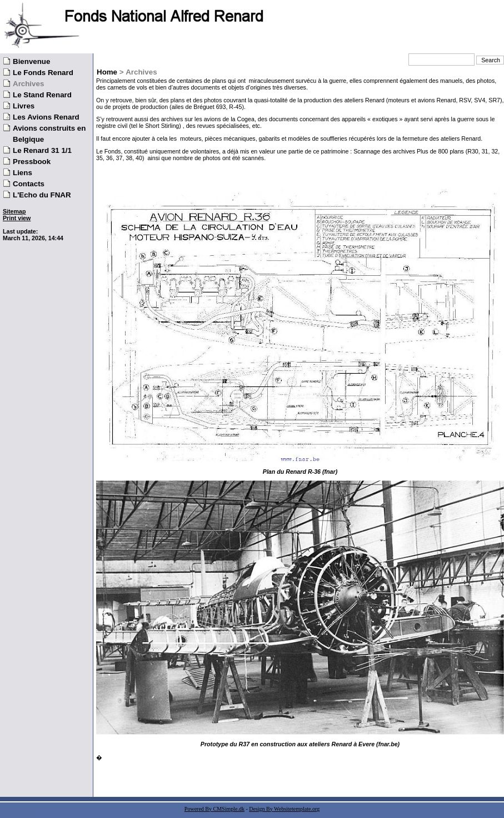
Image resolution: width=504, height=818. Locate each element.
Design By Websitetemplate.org (284, 809)
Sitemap (14, 211)
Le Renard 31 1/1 (42, 150)
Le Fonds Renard (43, 73)
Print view (17, 218)
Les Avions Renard (46, 117)
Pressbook (32, 162)
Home (107, 72)
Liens (23, 173)
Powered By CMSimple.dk (214, 809)
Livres (24, 106)
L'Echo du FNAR (42, 195)
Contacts (29, 184)
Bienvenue (31, 61)
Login (10, 225)
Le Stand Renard (42, 95)
